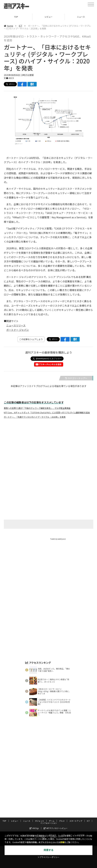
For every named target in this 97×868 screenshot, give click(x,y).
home (8, 26)
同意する (49, 850)
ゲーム (52, 821)
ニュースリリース (16, 325)
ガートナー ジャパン (18, 330)
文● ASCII (9, 78)
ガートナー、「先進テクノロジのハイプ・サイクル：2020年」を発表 (35, 417)
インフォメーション (49, 823)
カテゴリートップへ (76, 378)
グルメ (62, 821)
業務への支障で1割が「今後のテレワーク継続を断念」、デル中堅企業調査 (37, 408)
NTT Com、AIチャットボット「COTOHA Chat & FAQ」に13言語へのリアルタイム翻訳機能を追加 (47, 413)
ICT (21, 26)
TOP (16, 17)
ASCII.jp (34, 828)
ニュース (27, 821)
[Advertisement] (49, 451)
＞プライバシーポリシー (49, 857)
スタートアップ (76, 821)
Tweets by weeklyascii (58, 539)
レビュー (49, 17)
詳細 (62, 842)
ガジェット (40, 821)
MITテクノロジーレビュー (56, 828)
